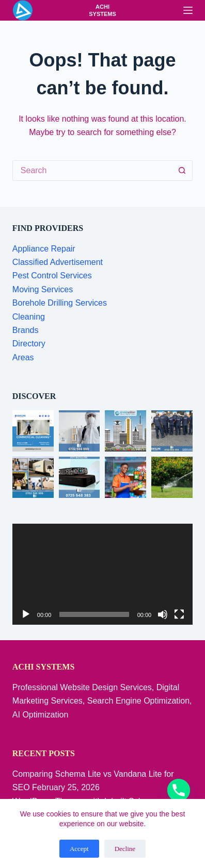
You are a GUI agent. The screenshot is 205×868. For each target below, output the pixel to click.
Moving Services (43, 289)
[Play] (26, 614)
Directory (29, 344)
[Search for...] (92, 171)
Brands (26, 330)
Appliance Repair (44, 249)
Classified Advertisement (58, 262)
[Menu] (188, 10)
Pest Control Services (52, 276)
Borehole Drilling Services (60, 303)
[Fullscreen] (179, 614)
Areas (23, 357)
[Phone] (179, 790)
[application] (102, 574)
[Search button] (182, 171)
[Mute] (163, 614)
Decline (125, 849)
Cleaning (29, 317)
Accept (79, 849)
